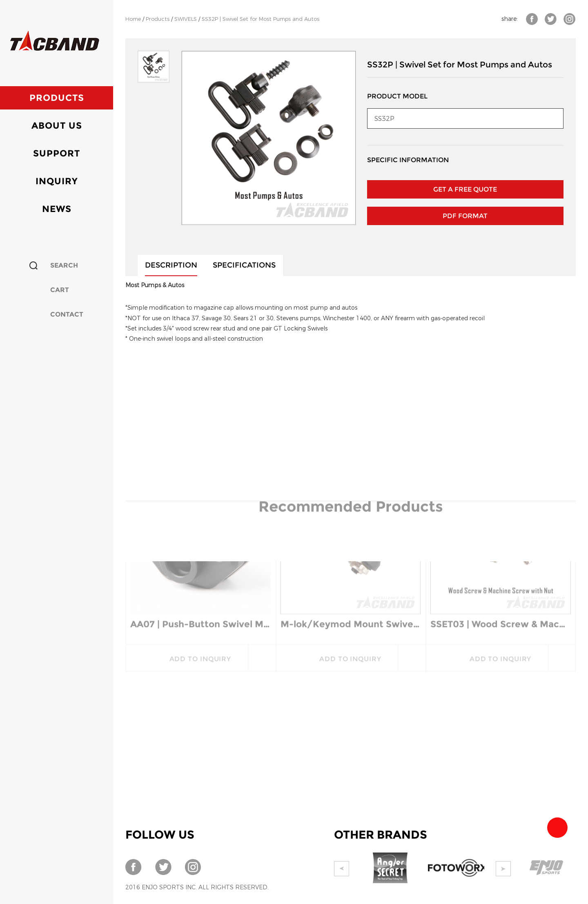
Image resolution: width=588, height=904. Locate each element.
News (57, 209)
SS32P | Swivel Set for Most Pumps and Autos (261, 19)
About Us (57, 126)
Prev (342, 869)
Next (503, 869)
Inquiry (57, 181)
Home (133, 19)
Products (57, 98)
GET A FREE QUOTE (465, 189)
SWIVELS (186, 19)
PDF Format (465, 216)
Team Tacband (557, 828)
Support (57, 153)
